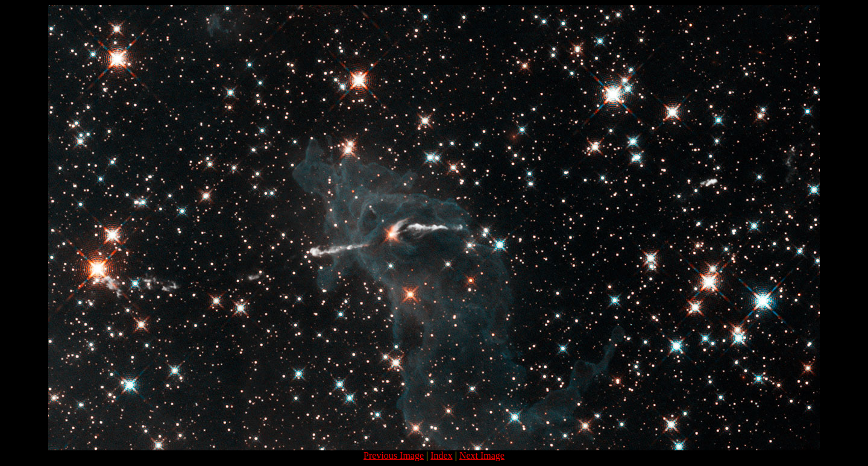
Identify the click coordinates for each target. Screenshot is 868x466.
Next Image (482, 455)
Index (441, 455)
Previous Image (394, 455)
